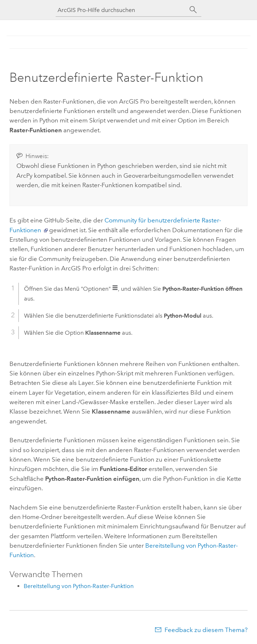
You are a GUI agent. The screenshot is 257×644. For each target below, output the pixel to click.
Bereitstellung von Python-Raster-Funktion (79, 586)
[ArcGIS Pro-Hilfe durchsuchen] (121, 10)
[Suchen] (193, 10)
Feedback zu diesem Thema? (206, 630)
